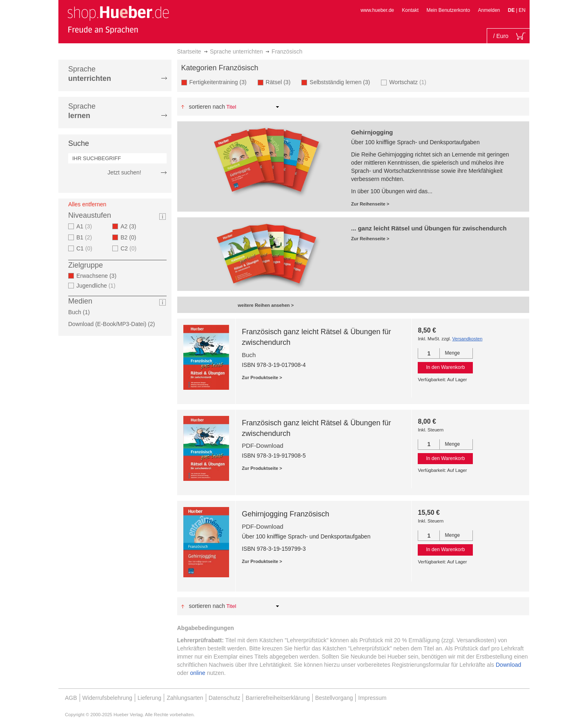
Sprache (90, 74)
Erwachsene (99, 276)
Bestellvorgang (334, 698)
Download (508, 665)
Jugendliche (97, 286)
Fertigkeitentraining (220, 82)
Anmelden (489, 10)
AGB (71, 698)
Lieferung (149, 698)
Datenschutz (225, 698)
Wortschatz (409, 82)
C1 (85, 248)
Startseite (189, 51)
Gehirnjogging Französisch (285, 514)
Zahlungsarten (185, 698)
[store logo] (118, 20)
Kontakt (410, 10)
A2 (131, 226)
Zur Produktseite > (262, 378)
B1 (85, 237)
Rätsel (281, 82)
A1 (85, 226)
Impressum (372, 698)
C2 (129, 248)
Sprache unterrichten (236, 51)
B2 (131, 237)
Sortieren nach (207, 107)
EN (522, 10)
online (197, 673)
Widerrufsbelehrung (107, 698)
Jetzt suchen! (124, 172)
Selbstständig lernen (342, 82)
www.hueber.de (377, 10)
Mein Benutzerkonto (448, 10)
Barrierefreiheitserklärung (277, 698)
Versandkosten (467, 339)
